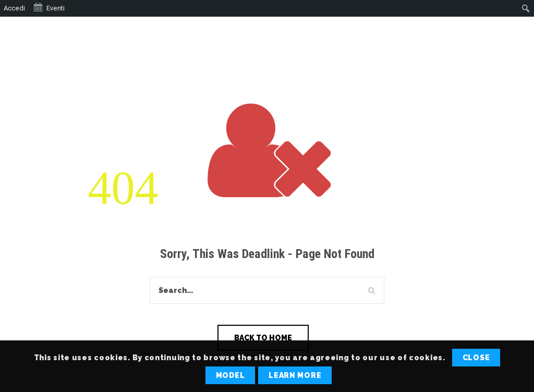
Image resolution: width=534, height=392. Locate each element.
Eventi (49, 7)
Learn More (295, 375)
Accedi (14, 8)
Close (476, 358)
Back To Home (263, 338)
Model (230, 375)
